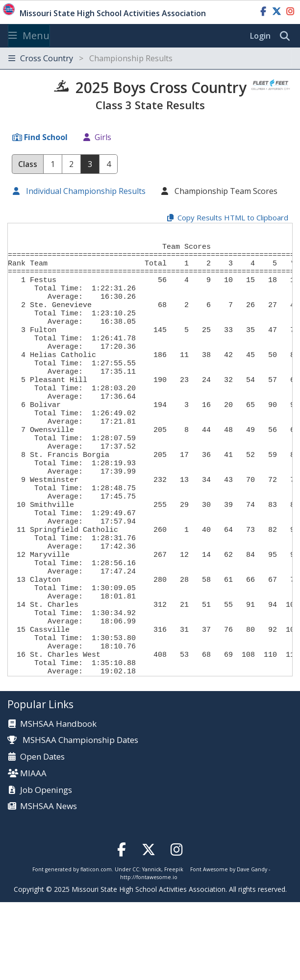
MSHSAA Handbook (58, 802)
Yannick (152, 947)
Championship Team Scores (225, 191)
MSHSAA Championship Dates (73, 818)
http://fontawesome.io (149, 955)
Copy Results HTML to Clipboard (233, 217)
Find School (46, 137)
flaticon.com (96, 947)
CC (136, 947)
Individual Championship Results (85, 191)
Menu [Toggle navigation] (29, 36)
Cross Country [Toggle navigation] (90, 58)
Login (260, 36)
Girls (103, 137)
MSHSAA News (49, 884)
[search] (287, 36)
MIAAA (33, 851)
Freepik (174, 947)
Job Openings (46, 868)
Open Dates (42, 835)
